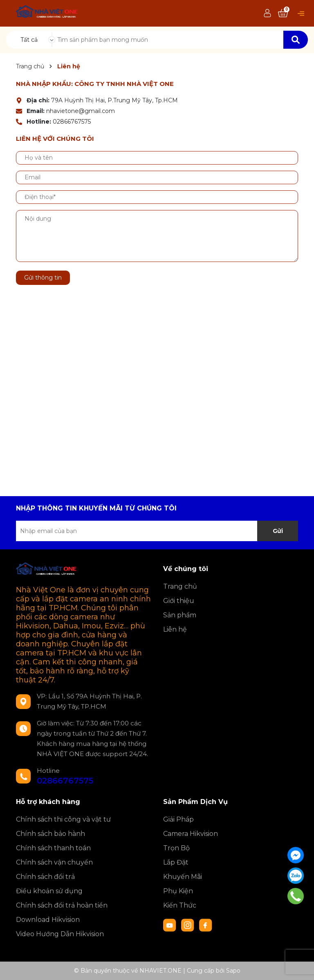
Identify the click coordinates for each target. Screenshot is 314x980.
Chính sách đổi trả (45, 877)
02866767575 (72, 122)
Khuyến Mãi (183, 877)
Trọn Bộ (176, 848)
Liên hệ (175, 629)
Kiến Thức (180, 905)
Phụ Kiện (178, 891)
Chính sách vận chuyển (54, 862)
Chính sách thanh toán (53, 848)
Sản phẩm (180, 615)
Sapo (233, 971)
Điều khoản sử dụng (49, 891)
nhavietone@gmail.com (81, 111)
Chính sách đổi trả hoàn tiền (62, 905)
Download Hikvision (48, 920)
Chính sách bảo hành (50, 834)
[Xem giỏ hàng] (283, 14)
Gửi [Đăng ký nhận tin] (278, 531)
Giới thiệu (179, 601)
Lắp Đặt (176, 862)
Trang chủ (180, 586)
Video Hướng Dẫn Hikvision (60, 934)
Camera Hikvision (191, 834)
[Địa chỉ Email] (157, 531)
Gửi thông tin (43, 278)
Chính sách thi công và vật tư (63, 819)
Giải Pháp (178, 819)
